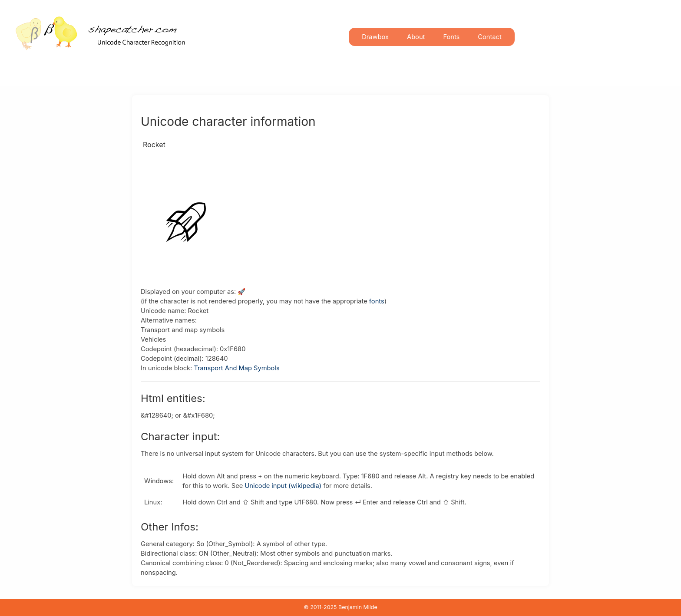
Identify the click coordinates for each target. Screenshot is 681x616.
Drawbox (375, 37)
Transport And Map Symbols (236, 368)
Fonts (451, 37)
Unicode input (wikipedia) (283, 486)
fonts (377, 301)
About (416, 37)
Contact (489, 37)
